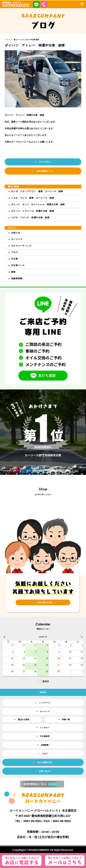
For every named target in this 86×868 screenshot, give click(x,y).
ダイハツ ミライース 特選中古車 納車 (33, 211)
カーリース (20, 40)
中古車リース (18, 265)
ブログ (27, 40)
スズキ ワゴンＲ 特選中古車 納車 (30, 218)
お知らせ (16, 233)
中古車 (33, 40)
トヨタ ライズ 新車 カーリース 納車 (33, 198)
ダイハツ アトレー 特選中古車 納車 (35, 45)
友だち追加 (43, 376)
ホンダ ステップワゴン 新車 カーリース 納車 (37, 191)
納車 (37, 40)
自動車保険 (17, 278)
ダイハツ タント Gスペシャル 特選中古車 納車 (38, 204)
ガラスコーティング (21, 246)
